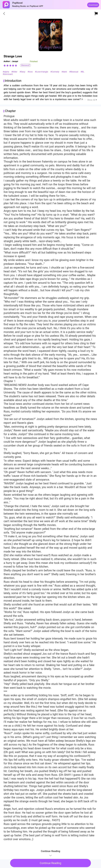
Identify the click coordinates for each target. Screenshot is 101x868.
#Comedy (55, 72)
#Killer (15, 72)
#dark (65, 72)
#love (30, 72)
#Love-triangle (42, 72)
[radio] (5, 65)
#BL (83, 72)
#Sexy (23, 72)
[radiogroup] (10, 65)
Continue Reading (50, 863)
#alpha (6, 72)
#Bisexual (74, 72)
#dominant (8, 74)
